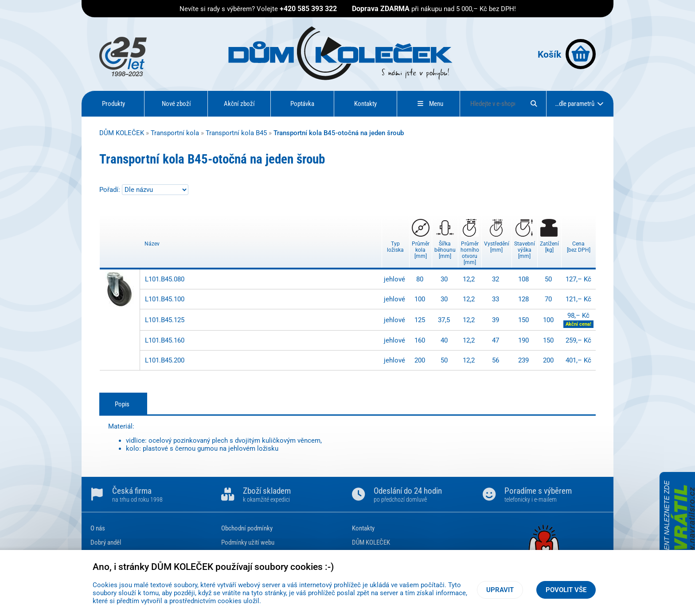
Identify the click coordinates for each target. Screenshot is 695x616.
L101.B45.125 (165, 320)
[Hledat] (534, 104)
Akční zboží (239, 104)
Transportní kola (175, 133)
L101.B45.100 (165, 299)
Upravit (500, 590)
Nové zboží (176, 104)
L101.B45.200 (165, 360)
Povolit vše (566, 590)
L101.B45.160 (165, 340)
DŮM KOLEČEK (122, 133)
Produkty (113, 104)
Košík (567, 54)
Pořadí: (111, 190)
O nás (98, 528)
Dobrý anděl (106, 542)
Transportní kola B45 (236, 133)
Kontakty (365, 104)
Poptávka (302, 104)
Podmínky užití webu (248, 542)
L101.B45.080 (165, 279)
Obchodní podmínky (247, 528)
